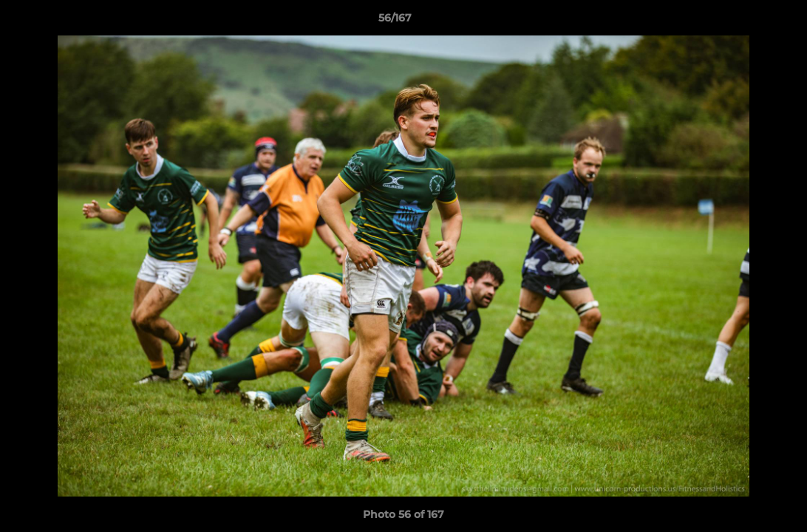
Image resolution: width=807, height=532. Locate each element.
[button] (745, 21)
